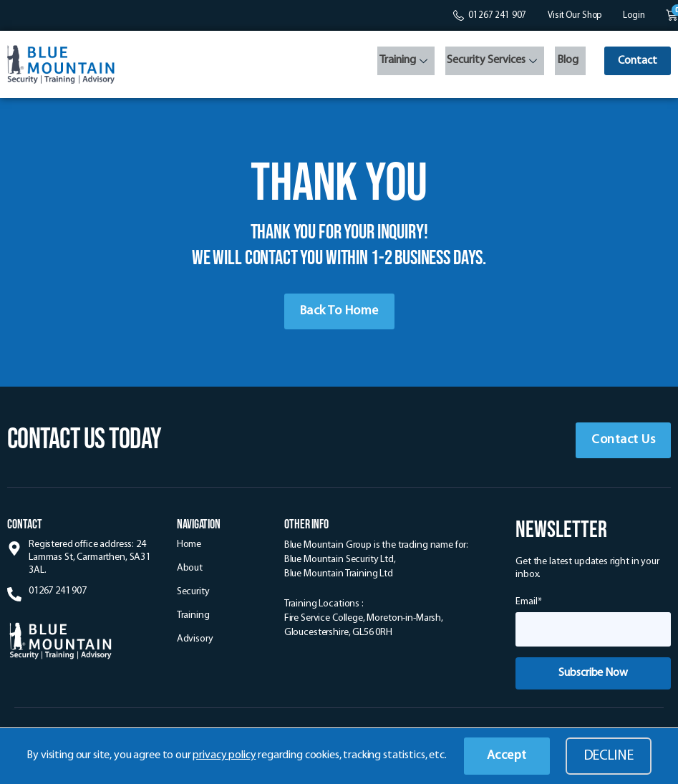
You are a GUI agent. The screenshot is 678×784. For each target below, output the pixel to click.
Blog (561, 62)
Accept (507, 756)
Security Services (487, 63)
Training (400, 63)
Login (634, 15)
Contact (635, 62)
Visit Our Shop (575, 15)
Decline (609, 756)
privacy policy (224, 755)
